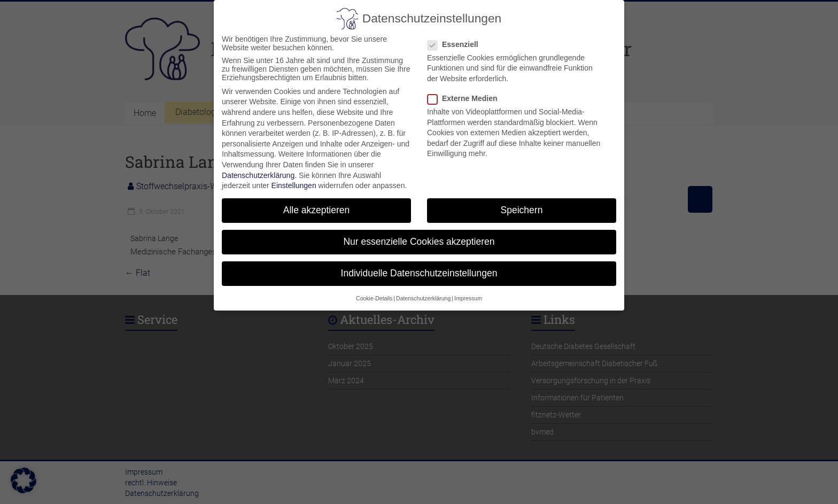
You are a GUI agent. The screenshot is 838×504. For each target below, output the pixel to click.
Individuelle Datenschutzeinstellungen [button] (419, 268)
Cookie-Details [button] (374, 293)
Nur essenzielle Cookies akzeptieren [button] (419, 237)
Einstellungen (294, 181)
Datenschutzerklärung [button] (423, 293)
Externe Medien (467, 93)
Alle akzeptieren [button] (317, 205)
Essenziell (457, 39)
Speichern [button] (522, 205)
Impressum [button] (468, 293)
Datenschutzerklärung (258, 170)
